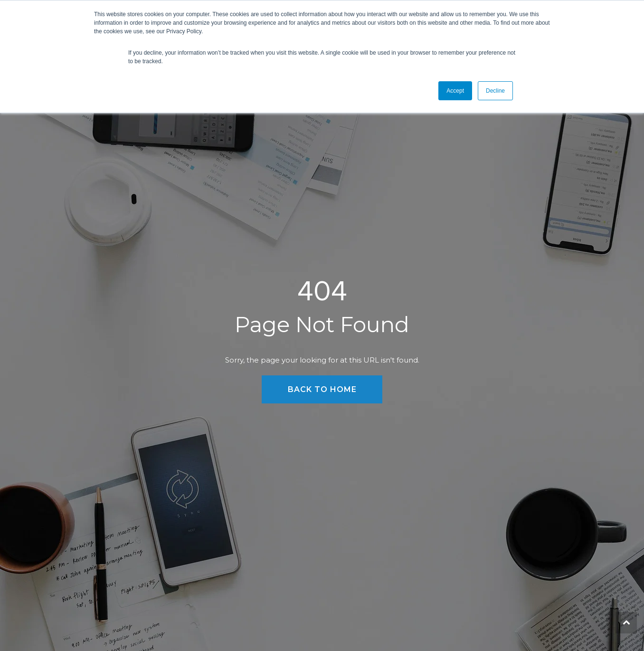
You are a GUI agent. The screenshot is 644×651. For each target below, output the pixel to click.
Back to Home (322, 389)
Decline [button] (495, 91)
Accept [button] (455, 91)
